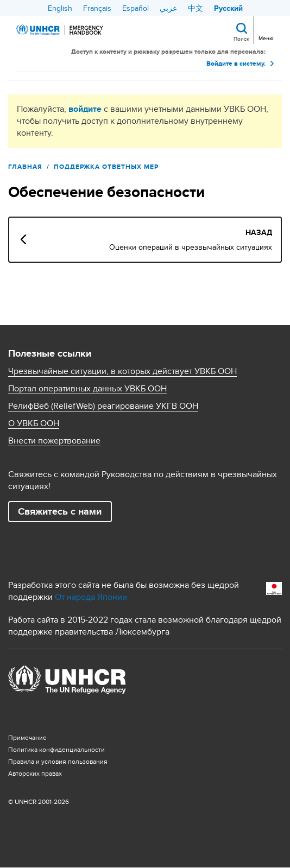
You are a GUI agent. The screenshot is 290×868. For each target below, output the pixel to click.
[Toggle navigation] (265, 29)
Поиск (241, 39)
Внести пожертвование (54, 441)
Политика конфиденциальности (56, 749)
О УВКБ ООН (34, 423)
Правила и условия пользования (58, 761)
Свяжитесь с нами (60, 511)
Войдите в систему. (236, 64)
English (60, 8)
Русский (228, 8)
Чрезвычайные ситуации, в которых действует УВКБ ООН (122, 371)
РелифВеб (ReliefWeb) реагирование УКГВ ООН (103, 406)
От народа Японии (91, 597)
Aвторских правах (35, 773)
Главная (25, 167)
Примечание (27, 737)
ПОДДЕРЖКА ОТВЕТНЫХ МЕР (106, 167)
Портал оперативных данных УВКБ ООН (87, 389)
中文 (196, 8)
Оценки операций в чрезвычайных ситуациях (191, 247)
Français (97, 8)
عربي (168, 8)
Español (135, 8)
